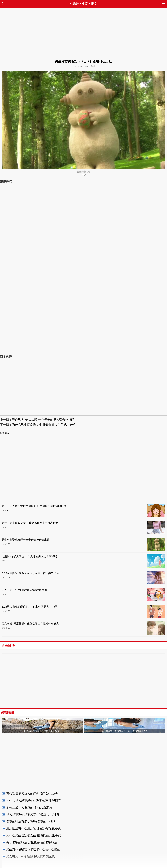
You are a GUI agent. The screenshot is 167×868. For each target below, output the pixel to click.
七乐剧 (74, 4)
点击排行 (8, 646)
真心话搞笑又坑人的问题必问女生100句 (32, 794)
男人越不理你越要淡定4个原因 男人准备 (33, 815)
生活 (85, 4)
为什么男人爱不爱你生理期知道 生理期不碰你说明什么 (34, 506)
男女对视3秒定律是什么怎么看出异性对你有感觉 (30, 623)
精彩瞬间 (8, 713)
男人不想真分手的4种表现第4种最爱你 (24, 590)
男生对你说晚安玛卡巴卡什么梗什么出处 (26, 540)
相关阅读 (5, 433)
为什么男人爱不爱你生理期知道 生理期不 (34, 801)
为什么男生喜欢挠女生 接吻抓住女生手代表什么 (44, 425)
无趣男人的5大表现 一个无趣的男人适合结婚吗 (43, 420)
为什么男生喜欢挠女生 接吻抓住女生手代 (34, 835)
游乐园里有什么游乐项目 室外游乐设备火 (34, 828)
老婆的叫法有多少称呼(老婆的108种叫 (31, 822)
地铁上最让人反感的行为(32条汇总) (30, 808)
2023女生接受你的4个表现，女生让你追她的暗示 (30, 573)
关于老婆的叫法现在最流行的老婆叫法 (32, 842)
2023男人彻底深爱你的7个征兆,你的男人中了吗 (29, 607)
